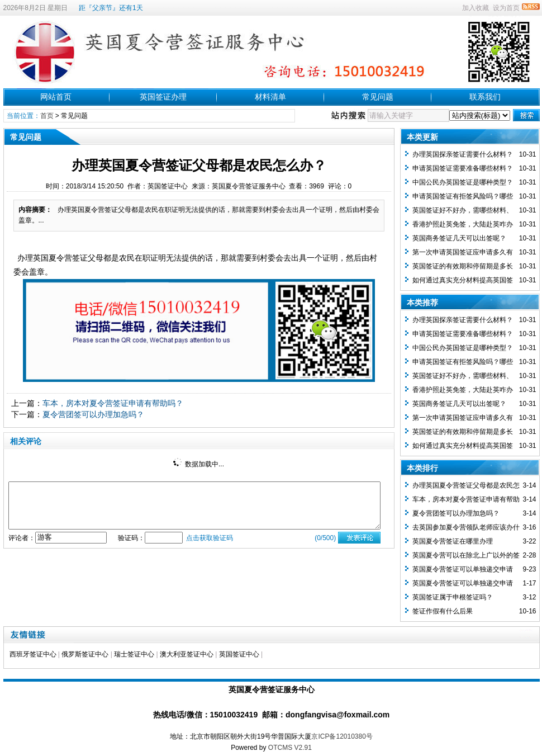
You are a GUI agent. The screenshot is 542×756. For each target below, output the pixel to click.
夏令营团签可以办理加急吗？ (93, 414)
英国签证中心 (239, 654)
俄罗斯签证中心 (85, 654)
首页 (47, 116)
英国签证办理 (163, 97)
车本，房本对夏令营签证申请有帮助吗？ (113, 403)
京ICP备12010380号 (342, 736)
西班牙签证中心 (33, 654)
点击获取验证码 (210, 538)
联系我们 (485, 97)
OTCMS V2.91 (290, 748)
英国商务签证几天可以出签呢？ (459, 238)
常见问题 (378, 97)
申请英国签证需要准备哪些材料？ (463, 168)
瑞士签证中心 (134, 654)
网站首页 (56, 97)
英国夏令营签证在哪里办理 (453, 541)
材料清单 (270, 97)
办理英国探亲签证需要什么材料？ (463, 154)
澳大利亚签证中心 (187, 654)
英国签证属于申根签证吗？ (453, 597)
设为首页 (506, 8)
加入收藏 (476, 8)
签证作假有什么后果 (443, 611)
